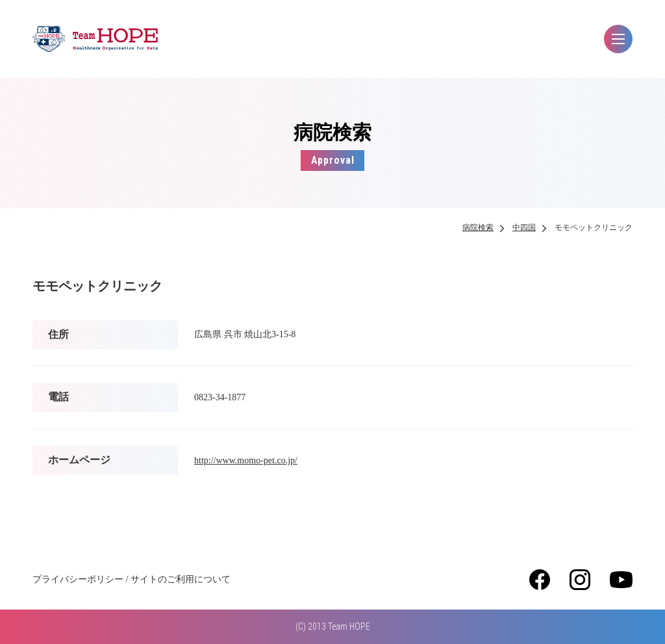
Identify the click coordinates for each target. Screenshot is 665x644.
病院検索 (478, 227)
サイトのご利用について (181, 579)
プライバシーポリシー (78, 579)
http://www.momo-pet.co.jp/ (246, 460)
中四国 (524, 227)
